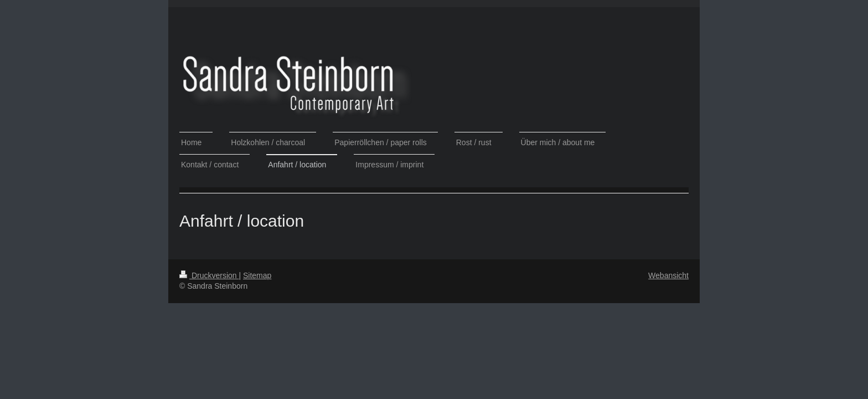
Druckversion (209, 275)
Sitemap (257, 275)
